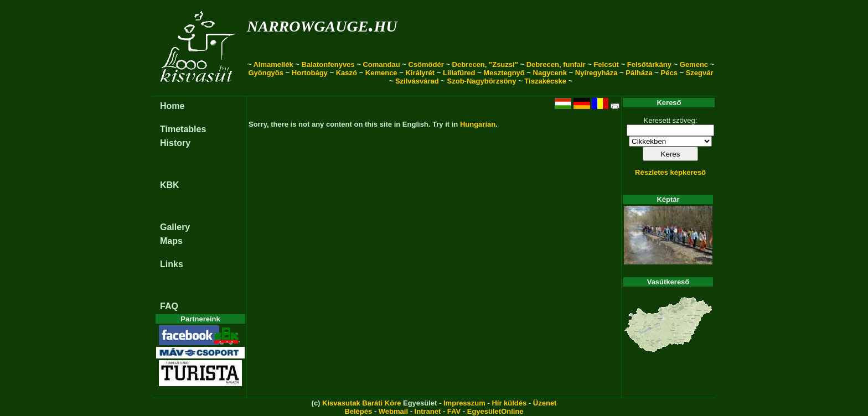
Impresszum (464, 403)
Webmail (393, 411)
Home (172, 106)
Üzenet (545, 403)
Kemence (381, 73)
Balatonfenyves (328, 64)
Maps (171, 241)
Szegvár (700, 73)
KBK (170, 185)
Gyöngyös (266, 73)
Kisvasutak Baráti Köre (361, 403)
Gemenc (694, 64)
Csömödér (426, 64)
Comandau (381, 64)
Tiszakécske (545, 81)
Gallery (175, 227)
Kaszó (347, 73)
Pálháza (639, 73)
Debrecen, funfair (556, 64)
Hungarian (478, 124)
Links (172, 264)
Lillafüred (459, 73)
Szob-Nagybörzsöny (482, 81)
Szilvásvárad (417, 81)
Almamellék (273, 64)
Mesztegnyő (504, 73)
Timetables (183, 129)
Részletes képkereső (670, 172)
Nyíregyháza (596, 73)
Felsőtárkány (649, 64)
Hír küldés (509, 403)
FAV (454, 411)
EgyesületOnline (495, 411)
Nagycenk (550, 73)
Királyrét (420, 73)
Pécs (669, 73)
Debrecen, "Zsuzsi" (485, 64)
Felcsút (606, 64)
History (175, 143)
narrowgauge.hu (322, 24)
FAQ (169, 306)
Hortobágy (310, 73)
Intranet (428, 411)
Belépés (358, 411)
